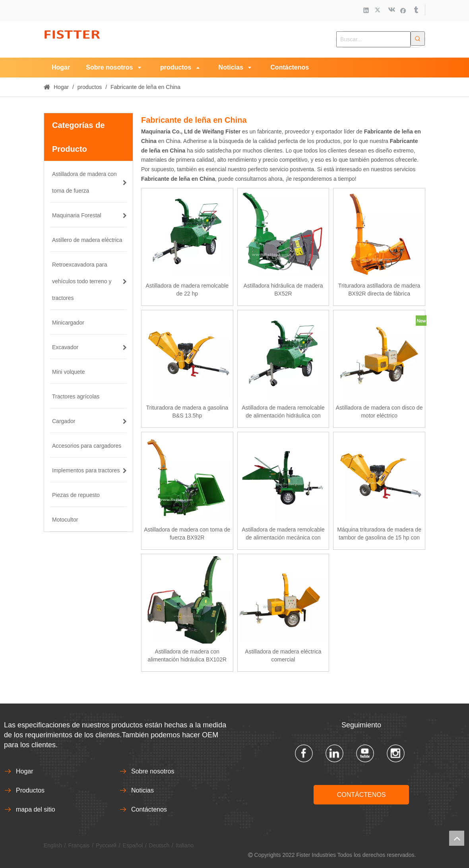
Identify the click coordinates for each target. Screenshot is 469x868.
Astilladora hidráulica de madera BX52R (283, 290)
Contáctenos (149, 809)
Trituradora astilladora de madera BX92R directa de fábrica (379, 290)
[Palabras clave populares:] (418, 39)
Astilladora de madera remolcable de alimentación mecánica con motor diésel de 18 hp (283, 534)
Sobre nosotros (153, 771)
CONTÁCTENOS (361, 795)
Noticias (142, 790)
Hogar (25, 771)
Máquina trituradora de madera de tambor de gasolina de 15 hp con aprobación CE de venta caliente (379, 534)
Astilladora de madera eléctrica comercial (283, 655)
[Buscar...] (373, 39)
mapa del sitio (36, 809)
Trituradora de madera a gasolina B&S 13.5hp (187, 412)
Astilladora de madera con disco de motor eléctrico (379, 412)
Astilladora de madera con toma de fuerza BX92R (187, 534)
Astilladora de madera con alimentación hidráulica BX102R (187, 655)
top (457, 838)
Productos (30, 790)
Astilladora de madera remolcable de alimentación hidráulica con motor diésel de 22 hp (283, 412)
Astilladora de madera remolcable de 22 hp (187, 290)
